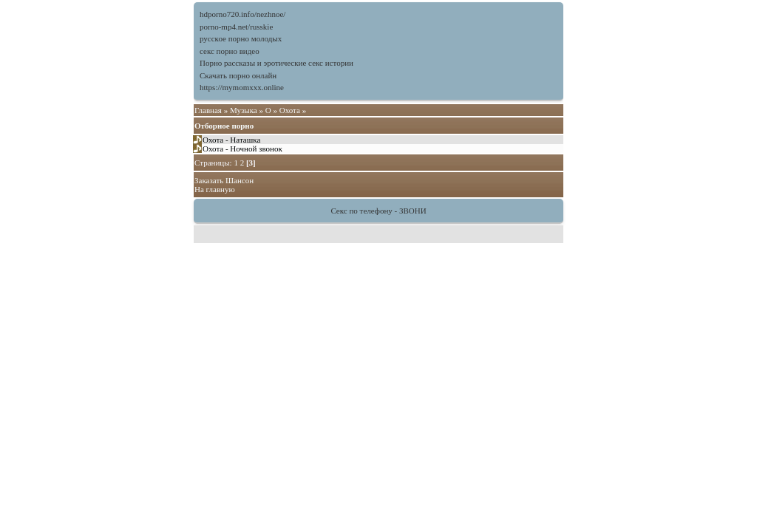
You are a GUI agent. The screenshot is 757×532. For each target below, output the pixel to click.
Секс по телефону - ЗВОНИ (378, 211)
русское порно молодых (241, 38)
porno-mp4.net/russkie (236, 27)
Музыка (244, 110)
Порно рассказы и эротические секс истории (276, 63)
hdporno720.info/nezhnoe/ (242, 14)
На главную (215, 189)
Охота (290, 110)
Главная (208, 110)
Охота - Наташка (231, 140)
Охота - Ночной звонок (242, 149)
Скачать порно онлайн (238, 75)
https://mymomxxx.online (242, 87)
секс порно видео (230, 51)
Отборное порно (224, 126)
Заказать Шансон (224, 180)
